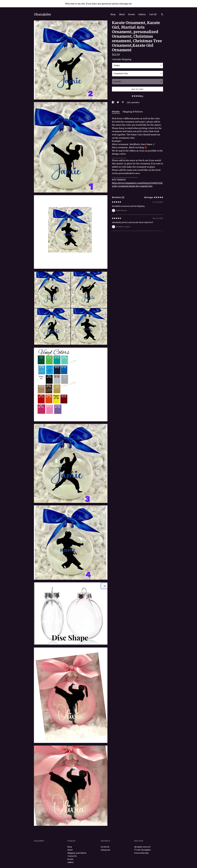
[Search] (162, 15)
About (122, 14)
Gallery (142, 14)
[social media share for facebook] (113, 102)
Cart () (153, 14)
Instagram (105, 850)
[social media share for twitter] (118, 102)
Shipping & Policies (133, 112)
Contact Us (72, 856)
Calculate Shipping (122, 59)
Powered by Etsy (141, 853)
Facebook (105, 847)
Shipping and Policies (77, 853)
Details (116, 112)
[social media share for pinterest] (123, 102)
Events (132, 14)
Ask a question (133, 102)
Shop (113, 14)
